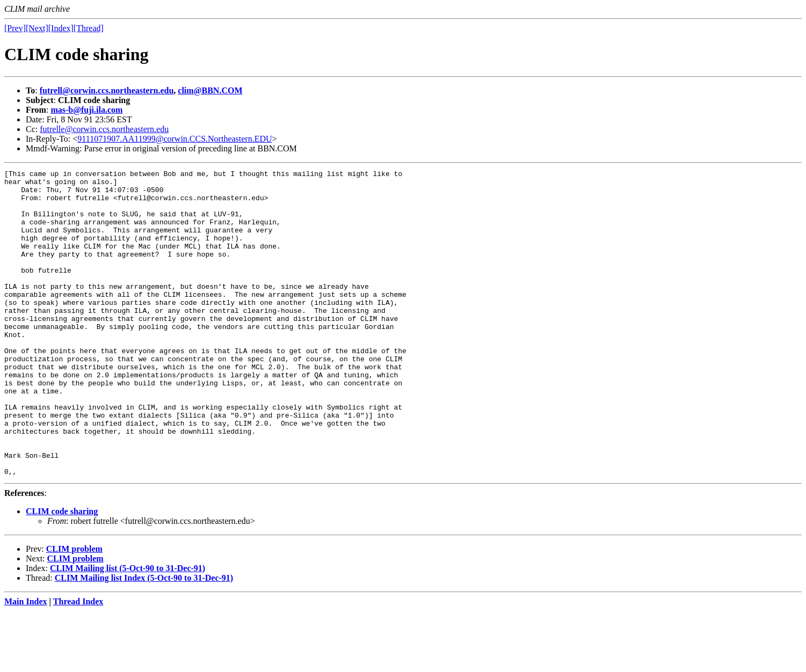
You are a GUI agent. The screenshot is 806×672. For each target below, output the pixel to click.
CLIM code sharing (62, 572)
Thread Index (78, 663)
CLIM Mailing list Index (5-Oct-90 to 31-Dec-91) (144, 639)
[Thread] (89, 28)
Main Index (26, 663)
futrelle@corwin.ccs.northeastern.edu (104, 129)
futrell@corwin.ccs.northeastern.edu (107, 90)
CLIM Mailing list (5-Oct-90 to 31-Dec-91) (128, 629)
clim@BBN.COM (210, 90)
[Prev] (15, 28)
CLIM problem (74, 610)
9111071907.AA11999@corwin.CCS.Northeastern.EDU (175, 139)
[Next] (37, 28)
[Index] (61, 28)
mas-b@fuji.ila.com (86, 110)
